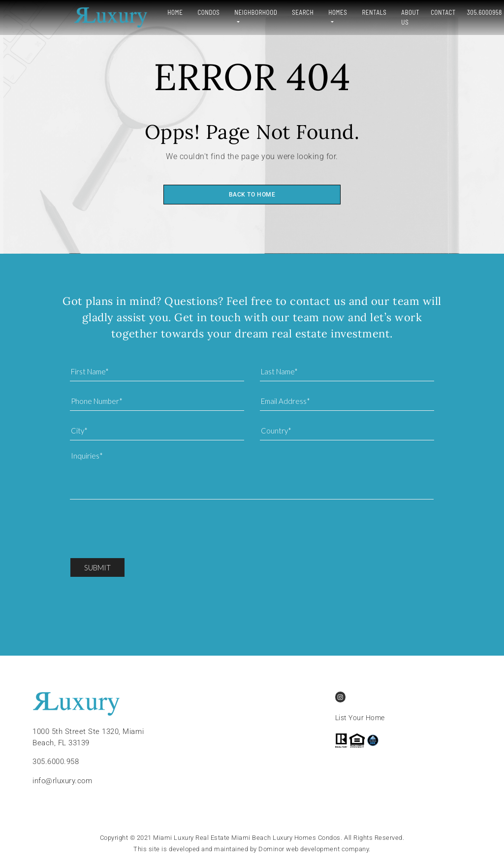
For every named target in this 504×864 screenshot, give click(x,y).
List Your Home (360, 718)
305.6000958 (452, 12)
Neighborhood (215, 12)
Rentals (336, 12)
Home (134, 12)
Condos (168, 12)
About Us (372, 17)
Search (262, 12)
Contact (410, 12)
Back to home (252, 195)
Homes (297, 12)
